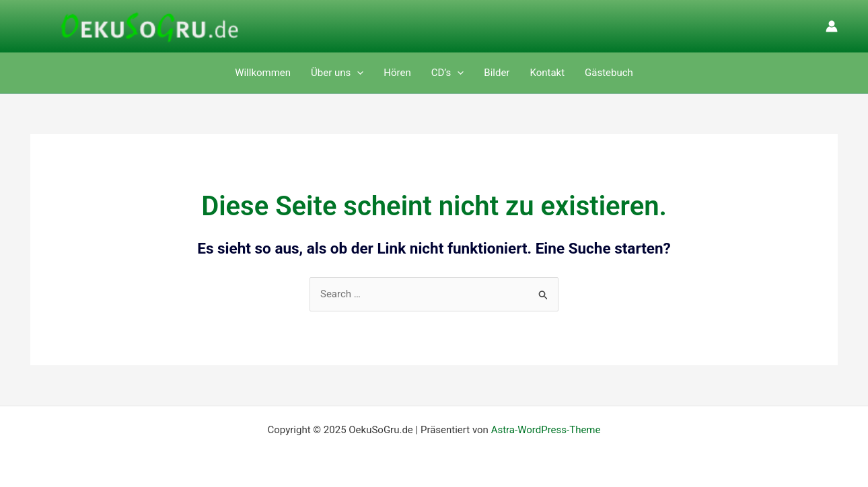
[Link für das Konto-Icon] (832, 26)
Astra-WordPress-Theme (546, 430)
